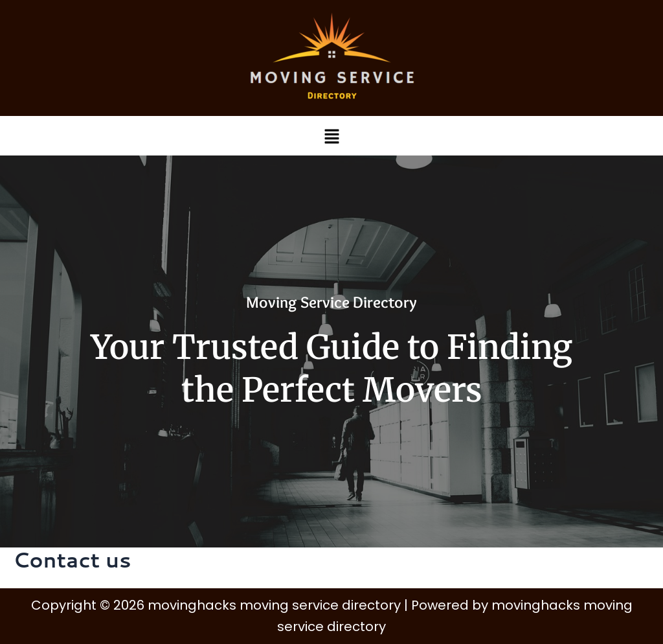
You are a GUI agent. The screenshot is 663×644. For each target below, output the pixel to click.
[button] (331, 136)
